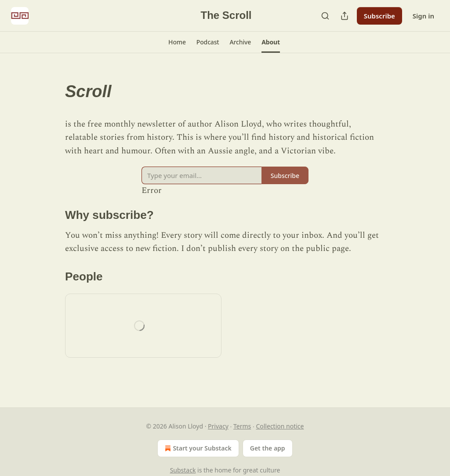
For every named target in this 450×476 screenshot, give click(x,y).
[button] (177, 42)
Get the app (268, 448)
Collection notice (280, 426)
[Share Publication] (345, 16)
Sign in (423, 16)
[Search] (325, 16)
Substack (183, 470)
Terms (242, 426)
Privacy (218, 426)
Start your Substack (197, 448)
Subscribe (379, 16)
